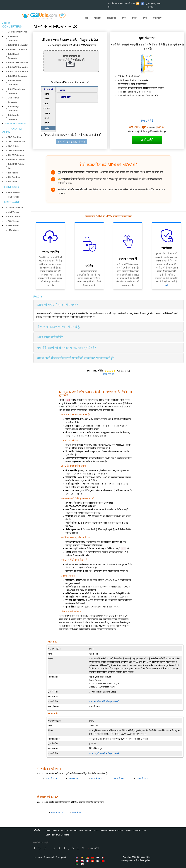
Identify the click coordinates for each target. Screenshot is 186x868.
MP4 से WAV (120, 779)
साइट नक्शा (38, 858)
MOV (47, 128)
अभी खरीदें (147, 140)
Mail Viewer (13, 212)
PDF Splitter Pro (16, 151)
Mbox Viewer (14, 217)
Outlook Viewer (15, 208)
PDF (47, 123)
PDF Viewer (13, 225)
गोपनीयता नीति (49, 858)
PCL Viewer (13, 221)
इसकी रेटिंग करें (109, 374)
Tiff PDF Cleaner (16, 155)
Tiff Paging (13, 173)
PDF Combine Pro (17, 142)
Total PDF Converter (18, 45)
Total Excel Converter (13, 56)
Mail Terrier (13, 197)
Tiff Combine (14, 177)
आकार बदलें (65, 97)
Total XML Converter (18, 71)
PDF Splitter (14, 146)
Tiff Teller (12, 182)
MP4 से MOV (57, 812)
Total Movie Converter (16, 124)
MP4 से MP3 (97, 779)
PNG (47, 118)
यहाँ (166, 285)
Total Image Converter (13, 109)
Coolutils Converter (17, 32)
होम (86, 18)
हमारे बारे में (157, 18)
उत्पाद (124, 18)
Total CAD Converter (18, 63)
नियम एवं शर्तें (61, 858)
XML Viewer (14, 230)
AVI (46, 104)
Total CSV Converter (18, 67)
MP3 (47, 99)
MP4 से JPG (142, 779)
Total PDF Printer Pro (16, 166)
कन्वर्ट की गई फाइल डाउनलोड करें (71, 142)
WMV (47, 108)
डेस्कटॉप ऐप (111, 18)
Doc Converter (101, 831)
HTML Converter (117, 831)
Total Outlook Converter (14, 83)
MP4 (47, 94)
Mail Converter (86, 831)
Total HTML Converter (13, 38)
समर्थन (134, 18)
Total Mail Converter (18, 76)
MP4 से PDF (51, 779)
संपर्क (145, 18)
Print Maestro (14, 192)
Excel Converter (133, 831)
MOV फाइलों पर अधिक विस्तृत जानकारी (104, 754)
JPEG (47, 113)
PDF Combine (15, 137)
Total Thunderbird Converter (17, 91)
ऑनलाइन (97, 18)
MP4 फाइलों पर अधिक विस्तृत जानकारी (104, 701)
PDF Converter (53, 831)
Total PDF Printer (16, 160)
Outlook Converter (70, 831)
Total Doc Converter (18, 49)
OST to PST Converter (13, 100)
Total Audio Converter (13, 117)
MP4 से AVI (73, 779)
